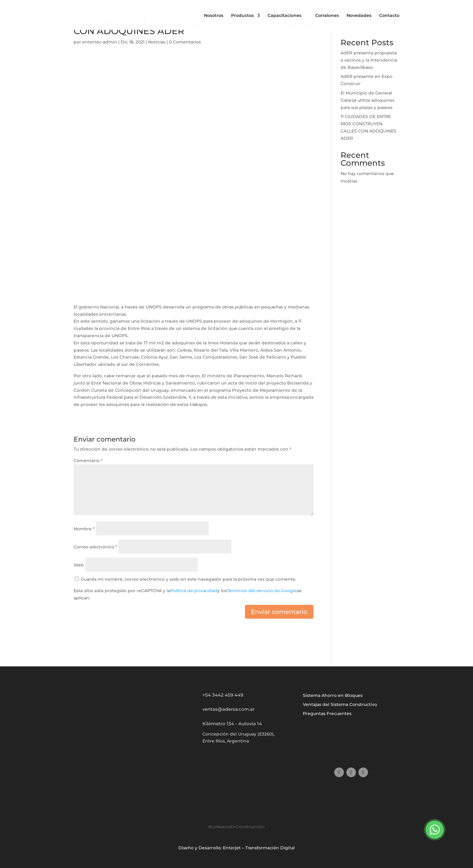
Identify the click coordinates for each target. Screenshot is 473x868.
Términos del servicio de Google (262, 591)
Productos (242, 16)
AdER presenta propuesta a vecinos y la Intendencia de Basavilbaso (369, 60)
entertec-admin (100, 42)
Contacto (389, 15)
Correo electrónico (95, 547)
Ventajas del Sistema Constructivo (340, 705)
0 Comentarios (185, 42)
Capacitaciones (284, 15)
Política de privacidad (194, 591)
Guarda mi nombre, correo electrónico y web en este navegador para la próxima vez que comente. (189, 579)
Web (79, 565)
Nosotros (214, 15)
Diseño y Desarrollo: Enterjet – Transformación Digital (237, 848)
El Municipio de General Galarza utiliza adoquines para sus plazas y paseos (367, 100)
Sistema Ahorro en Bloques (333, 696)
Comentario (88, 461)
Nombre (84, 529)
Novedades (359, 15)
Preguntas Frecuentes (327, 714)
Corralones (327, 15)
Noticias (157, 42)
